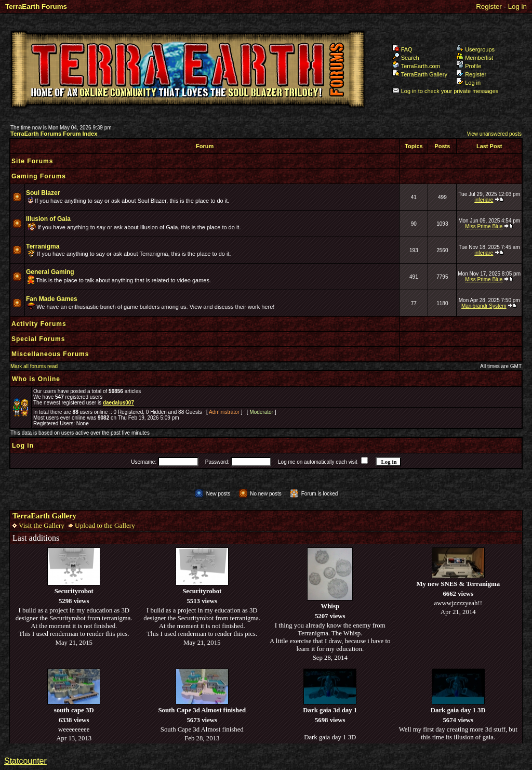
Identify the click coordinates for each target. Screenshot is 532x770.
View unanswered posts (494, 134)
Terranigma (43, 246)
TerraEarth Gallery (420, 74)
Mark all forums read (34, 366)
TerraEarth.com (416, 66)
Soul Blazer (43, 193)
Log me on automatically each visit (318, 462)
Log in (517, 6)
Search (406, 58)
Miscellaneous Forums (50, 354)
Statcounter (25, 761)
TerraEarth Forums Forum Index (54, 134)
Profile (469, 66)
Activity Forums (39, 324)
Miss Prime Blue (484, 226)
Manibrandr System (484, 306)
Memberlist (475, 58)
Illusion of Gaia (48, 219)
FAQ (402, 49)
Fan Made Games (52, 299)
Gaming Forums (39, 176)
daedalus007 (118, 403)
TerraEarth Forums (36, 6)
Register (489, 6)
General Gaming (50, 272)
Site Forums (32, 161)
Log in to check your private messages (445, 91)
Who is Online (36, 379)
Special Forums (38, 339)
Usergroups (475, 49)
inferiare (484, 200)
